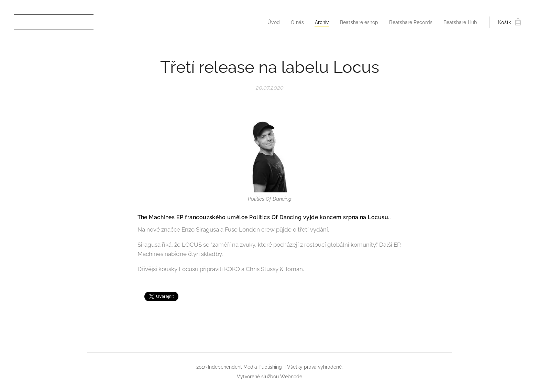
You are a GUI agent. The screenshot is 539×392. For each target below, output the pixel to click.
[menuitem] (263, 22)
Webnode (291, 377)
